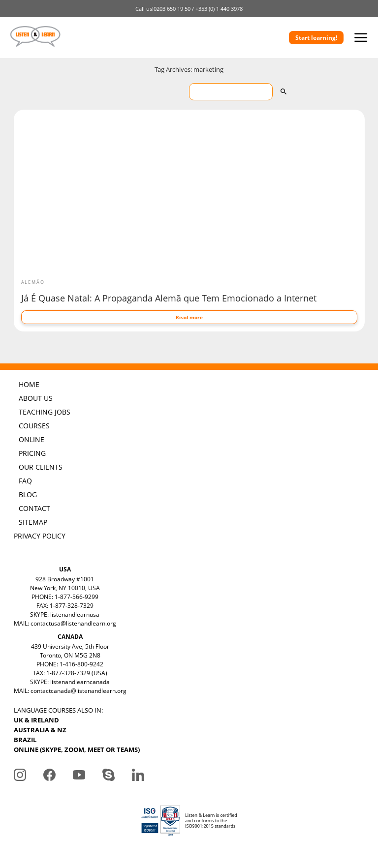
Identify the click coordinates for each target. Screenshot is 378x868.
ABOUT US (36, 398)
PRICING (32, 453)
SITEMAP (33, 522)
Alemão (33, 282)
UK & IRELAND (36, 720)
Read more (189, 317)
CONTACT (34, 508)
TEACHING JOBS (45, 412)
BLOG (28, 494)
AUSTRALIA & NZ (40, 730)
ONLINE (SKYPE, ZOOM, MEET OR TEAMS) (77, 749)
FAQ (25, 481)
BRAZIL (25, 740)
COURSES (34, 426)
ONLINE (31, 439)
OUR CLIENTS (41, 467)
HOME (29, 384)
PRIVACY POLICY (40, 536)
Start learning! (316, 38)
